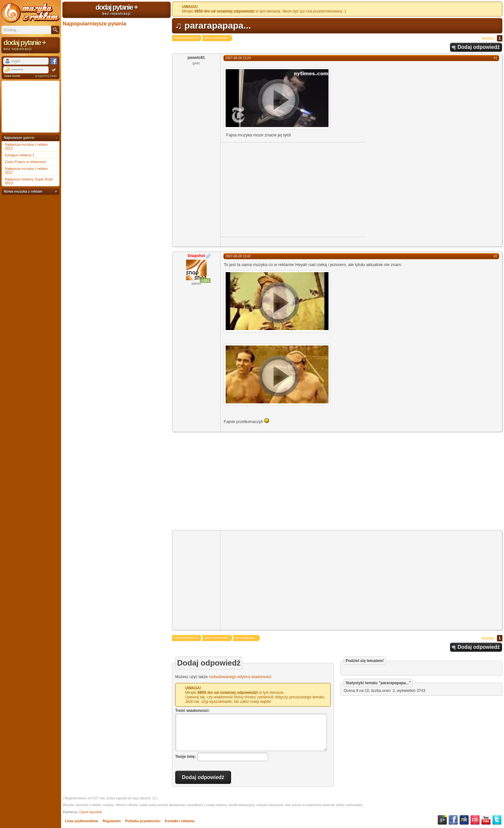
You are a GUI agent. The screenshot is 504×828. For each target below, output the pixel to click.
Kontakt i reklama (180, 821)
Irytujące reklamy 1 (20, 155)
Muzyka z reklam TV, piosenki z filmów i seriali (31, 13)
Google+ (442, 820)
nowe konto (12, 76)
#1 (495, 58)
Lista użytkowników (81, 821)
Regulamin (112, 821)
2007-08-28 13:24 (238, 58)
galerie (29, 138)
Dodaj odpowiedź (479, 47)
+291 (205, 281)
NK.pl (464, 820)
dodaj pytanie (117, 9)
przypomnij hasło (46, 76)
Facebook (453, 820)
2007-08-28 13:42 (238, 256)
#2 (495, 256)
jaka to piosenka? (217, 38)
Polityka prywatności (143, 821)
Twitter (497, 820)
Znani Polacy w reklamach (25, 162)
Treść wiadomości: (192, 711)
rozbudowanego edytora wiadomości (240, 677)
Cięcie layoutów (91, 812)
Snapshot (196, 256)
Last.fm (475, 820)
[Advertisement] (274, 189)
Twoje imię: (185, 757)
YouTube (486, 820)
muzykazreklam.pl (186, 38)
